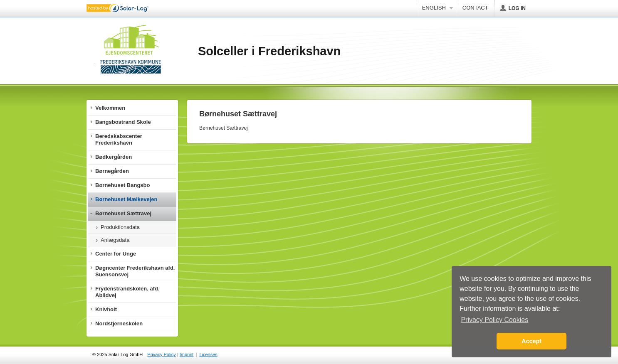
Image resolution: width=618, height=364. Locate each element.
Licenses (208, 354)
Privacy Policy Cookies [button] (494, 320)
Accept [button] (531, 341)
